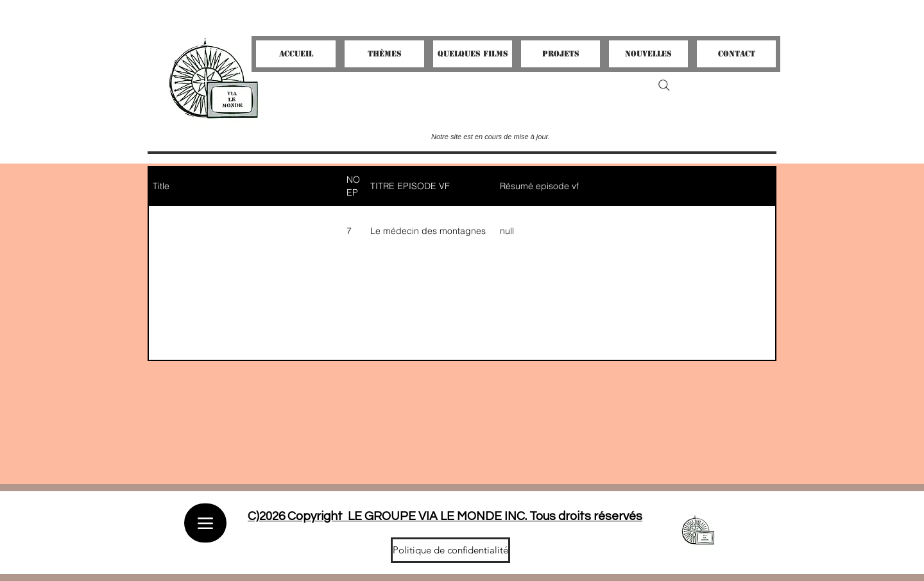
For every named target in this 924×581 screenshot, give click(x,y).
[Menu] (205, 523)
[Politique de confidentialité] (450, 550)
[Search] (664, 85)
